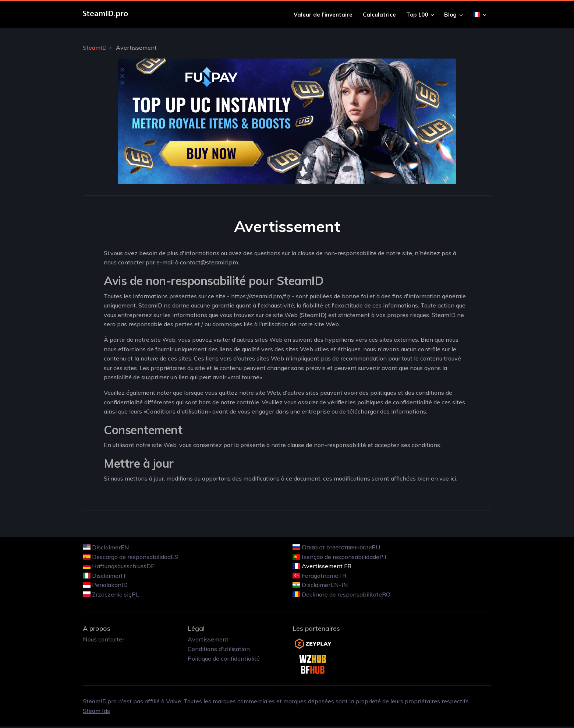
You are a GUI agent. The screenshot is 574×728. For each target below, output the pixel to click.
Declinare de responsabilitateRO (346, 594)
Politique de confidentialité (224, 658)
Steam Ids (96, 711)
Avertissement (208, 639)
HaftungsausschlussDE (123, 566)
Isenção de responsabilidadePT (345, 557)
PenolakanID (110, 585)
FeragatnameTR (324, 576)
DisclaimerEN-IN (325, 585)
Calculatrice (379, 15)
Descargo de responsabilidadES (135, 557)
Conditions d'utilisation (219, 649)
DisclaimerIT (109, 576)
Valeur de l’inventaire (323, 15)
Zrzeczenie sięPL (116, 594)
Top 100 (420, 15)
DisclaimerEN (111, 547)
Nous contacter (104, 639)
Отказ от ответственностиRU (341, 547)
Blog (453, 15)
